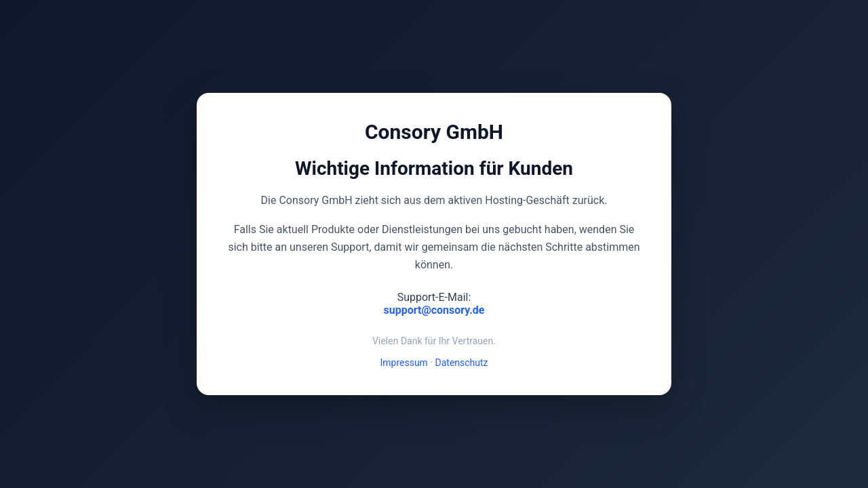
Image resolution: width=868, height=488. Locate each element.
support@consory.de (434, 310)
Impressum (403, 363)
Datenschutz (462, 363)
